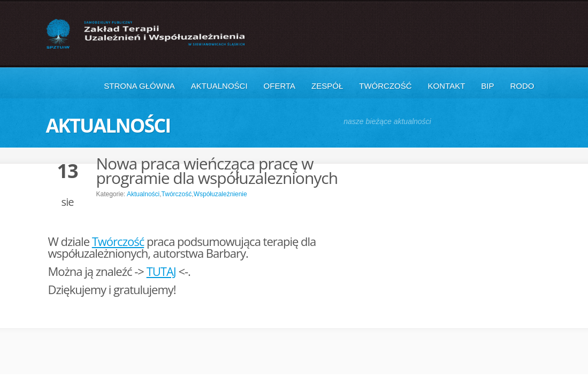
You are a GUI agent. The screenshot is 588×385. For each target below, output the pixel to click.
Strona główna (139, 86)
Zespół (327, 86)
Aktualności (219, 86)
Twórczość (385, 86)
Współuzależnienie (220, 194)
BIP (487, 86)
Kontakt (447, 86)
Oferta (280, 86)
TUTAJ (161, 271)
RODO (522, 86)
